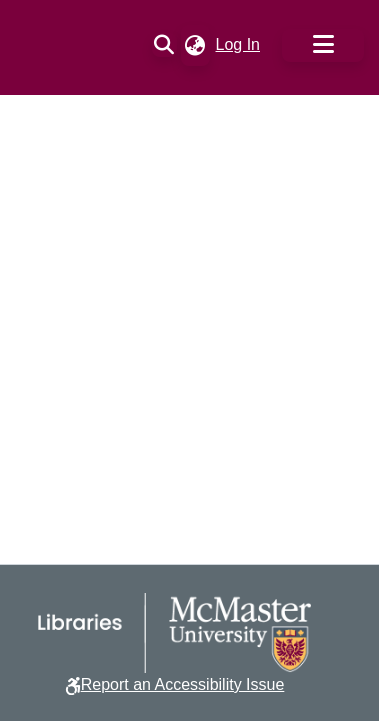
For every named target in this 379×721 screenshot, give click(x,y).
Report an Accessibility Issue (183, 684)
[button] (164, 45)
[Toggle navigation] (323, 45)
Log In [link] (239, 44)
